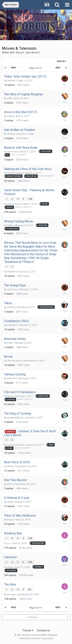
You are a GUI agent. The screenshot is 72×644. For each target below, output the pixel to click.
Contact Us (43, 630)
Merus (11, 466)
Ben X (10, 396)
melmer (11, 307)
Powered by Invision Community (36, 638)
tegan (10, 567)
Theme (28, 630)
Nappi (11, 520)
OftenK (11, 134)
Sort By (62, 61)
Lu (9, 543)
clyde (10, 502)
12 (30, 538)
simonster (13, 152)
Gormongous (15, 204)
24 (30, 562)
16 (30, 199)
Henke (11, 116)
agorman (12, 289)
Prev (14, 68)
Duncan (12, 594)
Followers (33, 617)
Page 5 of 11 (36, 68)
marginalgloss (15, 418)
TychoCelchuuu (16, 173)
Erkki (10, 98)
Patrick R (12, 81)
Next (58, 68)
